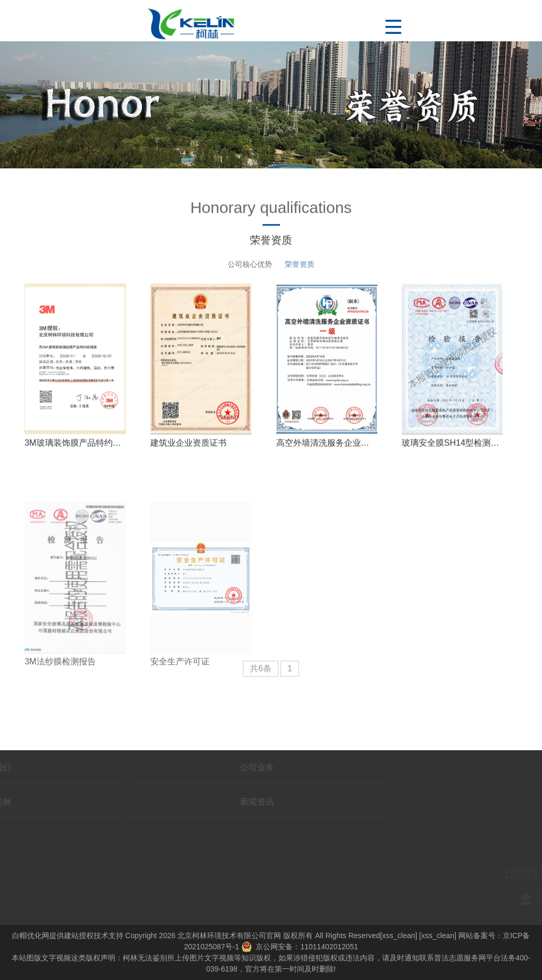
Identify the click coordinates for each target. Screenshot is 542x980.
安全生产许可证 (180, 709)
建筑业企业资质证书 (188, 453)
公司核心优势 (250, 264)
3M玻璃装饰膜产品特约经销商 (81, 453)
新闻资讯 (160, 802)
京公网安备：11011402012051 (300, 947)
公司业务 (160, 767)
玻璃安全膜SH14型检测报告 (455, 453)
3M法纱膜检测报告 (60, 709)
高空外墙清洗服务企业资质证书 (336, 453)
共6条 (261, 668)
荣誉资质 (300, 264)
